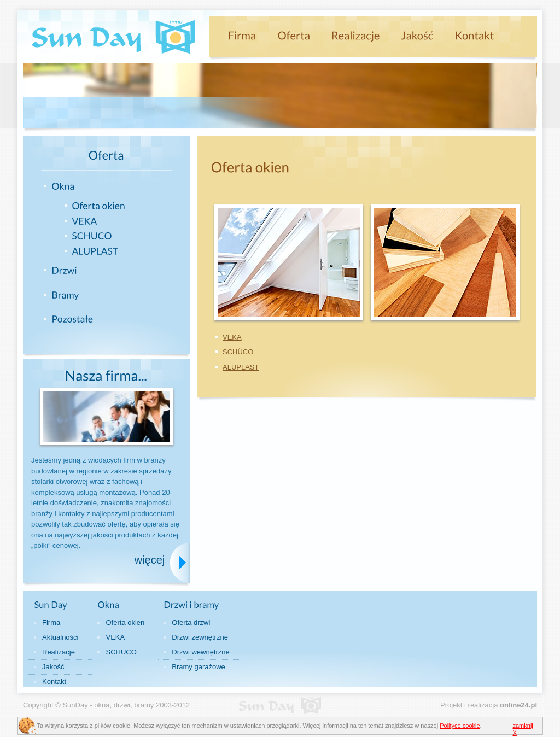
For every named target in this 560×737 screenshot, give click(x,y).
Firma (51, 622)
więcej (150, 560)
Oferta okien (125, 622)
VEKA (232, 337)
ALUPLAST (241, 367)
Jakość (53, 667)
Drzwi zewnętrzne (200, 637)
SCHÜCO (238, 352)
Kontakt (54, 682)
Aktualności (60, 637)
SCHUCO (121, 652)
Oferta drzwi (191, 622)
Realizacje (59, 652)
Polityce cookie (460, 726)
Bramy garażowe (199, 667)
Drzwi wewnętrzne (200, 652)
